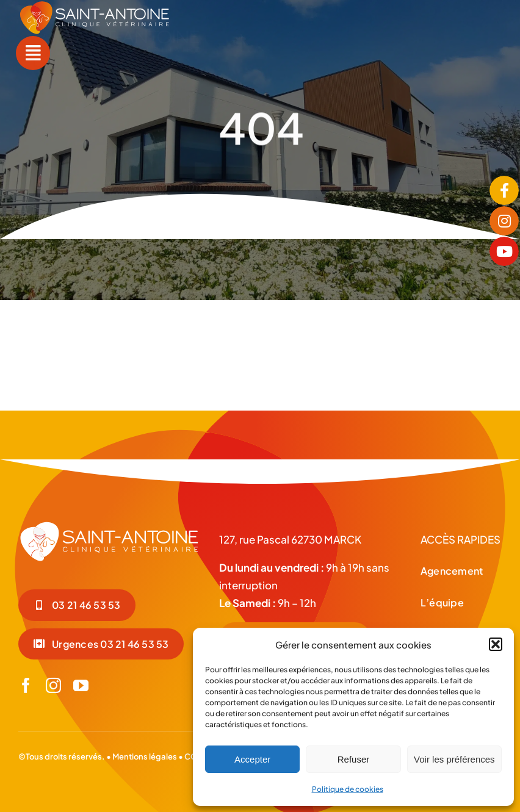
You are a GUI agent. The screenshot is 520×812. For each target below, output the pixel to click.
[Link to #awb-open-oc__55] (33, 53)
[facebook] (26, 685)
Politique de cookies (348, 789)
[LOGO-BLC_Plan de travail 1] (109, 525)
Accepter (252, 759)
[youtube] (81, 685)
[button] (496, 644)
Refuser (354, 759)
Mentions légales (145, 756)
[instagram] (53, 685)
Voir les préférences (454, 759)
